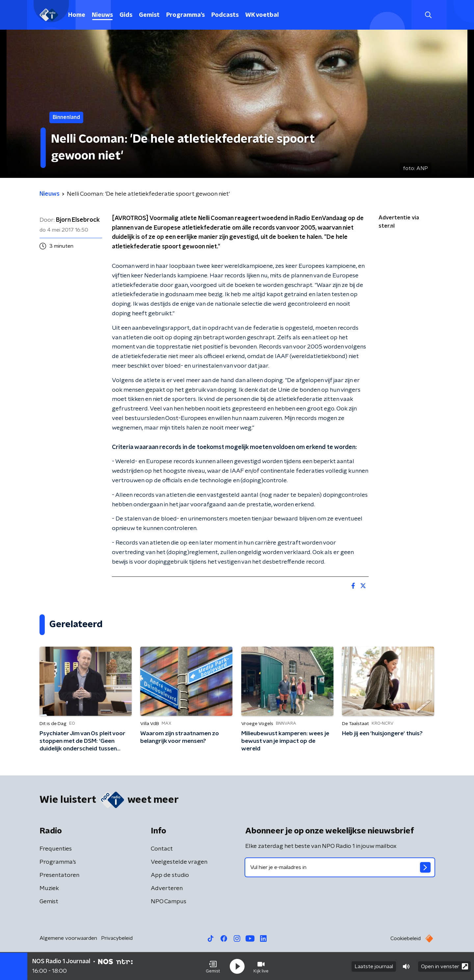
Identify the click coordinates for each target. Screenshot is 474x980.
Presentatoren (59, 875)
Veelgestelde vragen (179, 862)
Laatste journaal (374, 966)
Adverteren (167, 888)
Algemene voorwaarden (68, 938)
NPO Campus (169, 902)
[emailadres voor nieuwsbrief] (340, 867)
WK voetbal (262, 15)
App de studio (170, 875)
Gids (126, 15)
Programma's (185, 15)
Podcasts (225, 15)
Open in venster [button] (445, 966)
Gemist (149, 15)
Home (77, 15)
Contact (162, 849)
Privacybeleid (117, 938)
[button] (213, 966)
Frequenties (56, 849)
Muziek (49, 888)
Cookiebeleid (406, 938)
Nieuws (102, 15)
